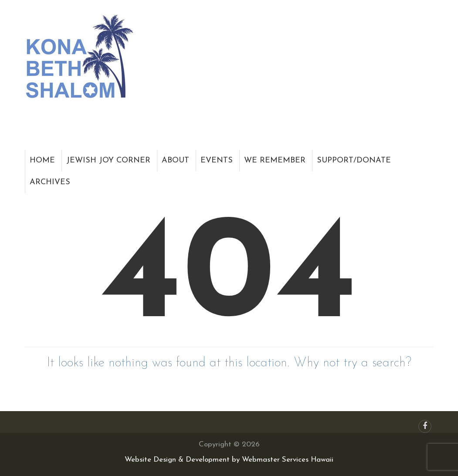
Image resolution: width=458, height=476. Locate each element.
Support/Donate (354, 160)
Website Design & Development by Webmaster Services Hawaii (229, 460)
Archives (50, 182)
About (175, 160)
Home (42, 160)
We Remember (275, 160)
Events (217, 160)
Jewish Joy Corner (108, 160)
